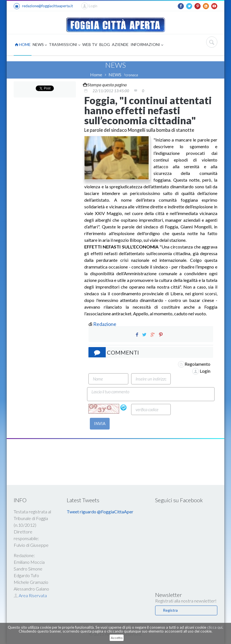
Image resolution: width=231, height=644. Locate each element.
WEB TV (90, 44)
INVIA (100, 423)
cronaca (132, 75)
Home (96, 75)
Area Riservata (30, 595)
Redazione (105, 324)
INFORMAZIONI (147, 45)
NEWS (40, 45)
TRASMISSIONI (65, 45)
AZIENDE (120, 44)
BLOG (105, 44)
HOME (23, 44)
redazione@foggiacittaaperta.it (43, 6)
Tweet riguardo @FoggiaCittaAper (100, 512)
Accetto (117, 638)
